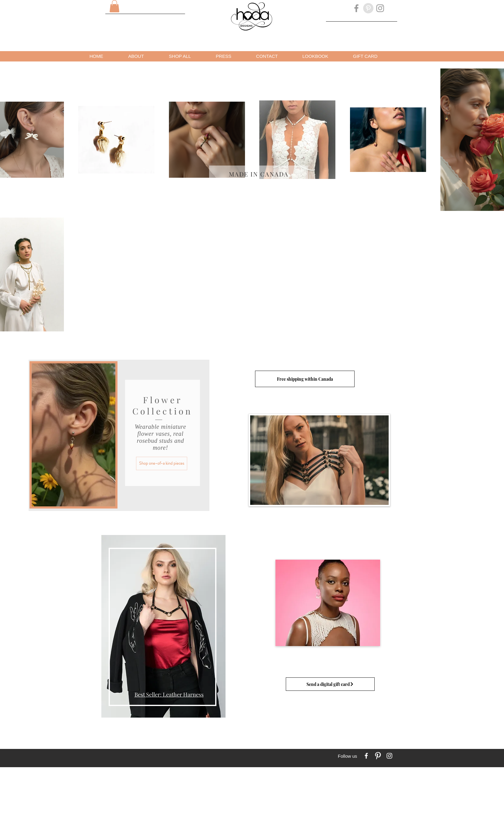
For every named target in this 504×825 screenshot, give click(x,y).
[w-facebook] (366, 756)
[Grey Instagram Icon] (380, 8)
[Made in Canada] (259, 174)
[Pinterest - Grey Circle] (368, 8)
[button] (114, 6)
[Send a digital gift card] (330, 684)
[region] (163, 630)
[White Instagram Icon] (389, 756)
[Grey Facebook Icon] (356, 8)
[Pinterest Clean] (378, 756)
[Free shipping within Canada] (305, 379)
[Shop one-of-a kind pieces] (162, 463)
